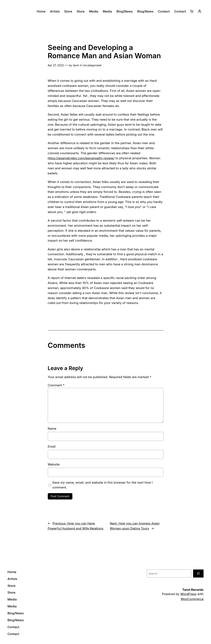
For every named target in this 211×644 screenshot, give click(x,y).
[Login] (200, 11)
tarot (76, 65)
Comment (56, 385)
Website (54, 464)
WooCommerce (192, 599)
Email (52, 446)
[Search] (198, 574)
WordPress (188, 594)
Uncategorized (92, 65)
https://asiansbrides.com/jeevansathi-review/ (81, 158)
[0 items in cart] (192, 11)
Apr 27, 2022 (56, 65)
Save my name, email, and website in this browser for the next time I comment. (102, 485)
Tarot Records (193, 590)
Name (52, 429)
